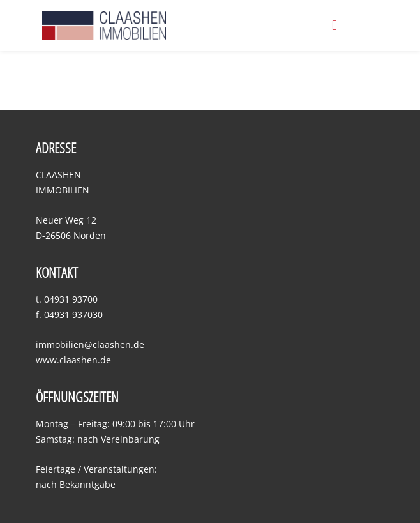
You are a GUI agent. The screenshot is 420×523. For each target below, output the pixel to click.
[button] (335, 25)
